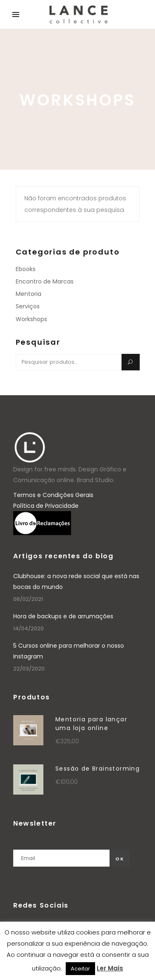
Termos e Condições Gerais (53, 495)
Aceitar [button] (80, 969)
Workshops (31, 319)
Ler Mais (110, 968)
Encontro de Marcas (45, 281)
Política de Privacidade (46, 506)
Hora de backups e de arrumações (63, 616)
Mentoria (29, 294)
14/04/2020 (29, 628)
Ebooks (26, 269)
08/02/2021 (28, 599)
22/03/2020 (29, 669)
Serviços (28, 306)
